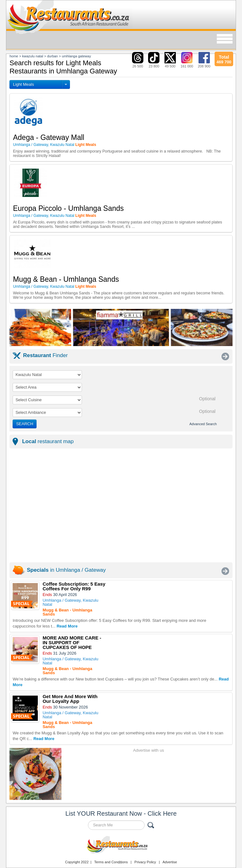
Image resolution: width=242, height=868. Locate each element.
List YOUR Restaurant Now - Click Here (121, 813)
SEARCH (25, 424)
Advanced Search (203, 424)
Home (14, 56)
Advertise (170, 862)
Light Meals (23, 84)
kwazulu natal (33, 56)
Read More (67, 626)
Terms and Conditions (111, 862)
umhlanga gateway (76, 56)
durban (52, 56)
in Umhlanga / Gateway (66, 570)
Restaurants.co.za (121, 846)
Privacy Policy (145, 862)
